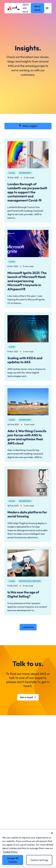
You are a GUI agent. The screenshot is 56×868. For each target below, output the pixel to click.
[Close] (52, 833)
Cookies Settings (39, 860)
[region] (28, 848)
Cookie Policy (10, 852)
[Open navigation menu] (47, 8)
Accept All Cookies (13, 860)
